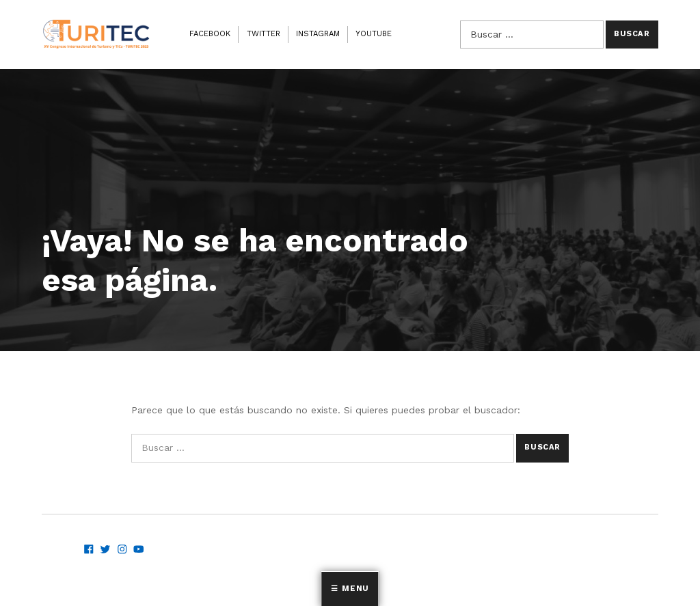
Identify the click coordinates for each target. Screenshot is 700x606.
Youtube (374, 34)
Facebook (210, 34)
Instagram (318, 34)
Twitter (264, 34)
